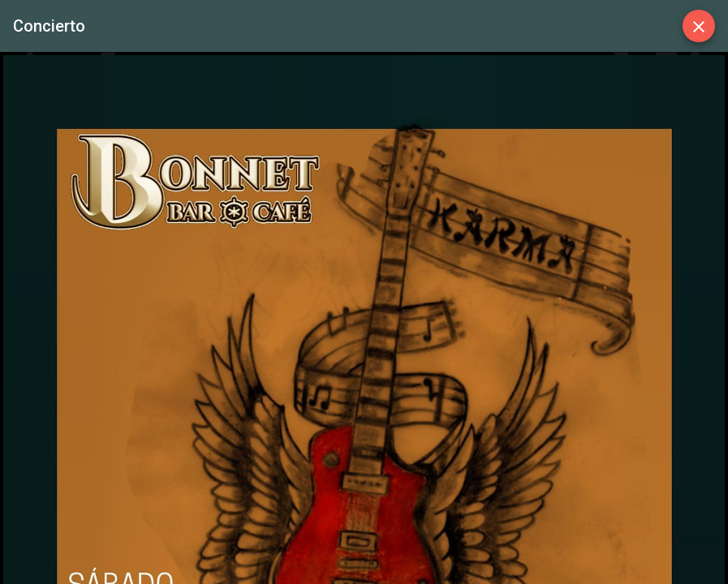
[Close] (699, 26)
